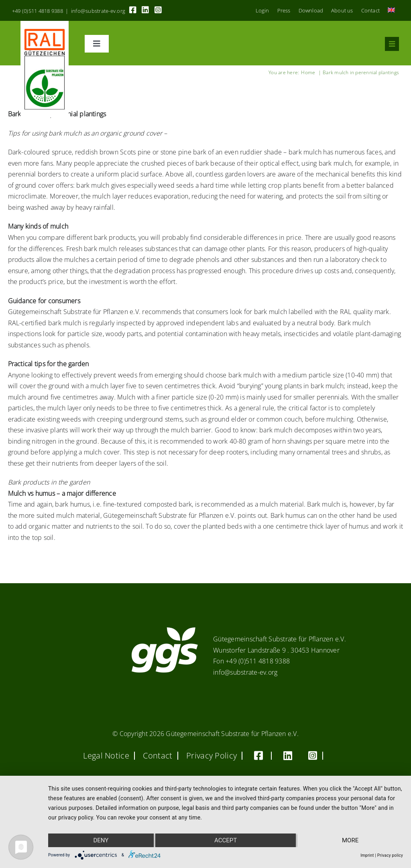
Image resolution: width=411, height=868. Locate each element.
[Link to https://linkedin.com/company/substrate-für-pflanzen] (145, 10)
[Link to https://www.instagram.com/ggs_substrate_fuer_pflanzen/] (158, 10)
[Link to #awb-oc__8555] (392, 44)
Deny (101, 840)
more (350, 840)
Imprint (367, 855)
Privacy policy (390, 855)
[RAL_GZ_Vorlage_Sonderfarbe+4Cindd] (45, 24)
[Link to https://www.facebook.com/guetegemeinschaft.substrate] (133, 10)
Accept (226, 840)
